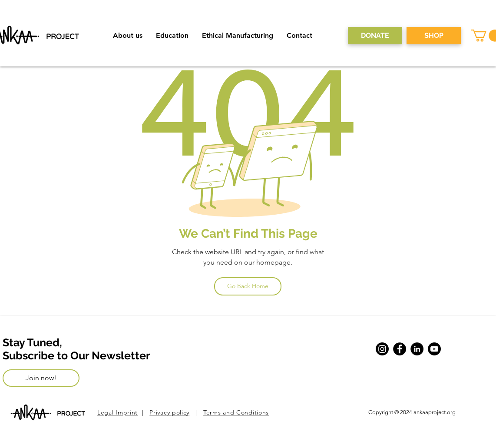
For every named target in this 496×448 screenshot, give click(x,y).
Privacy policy (169, 412)
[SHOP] (434, 36)
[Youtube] (434, 349)
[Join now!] (41, 378)
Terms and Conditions (236, 412)
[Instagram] (382, 349)
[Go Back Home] (248, 286)
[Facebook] (400, 349)
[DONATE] (375, 36)
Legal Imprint (117, 412)
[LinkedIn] (417, 349)
